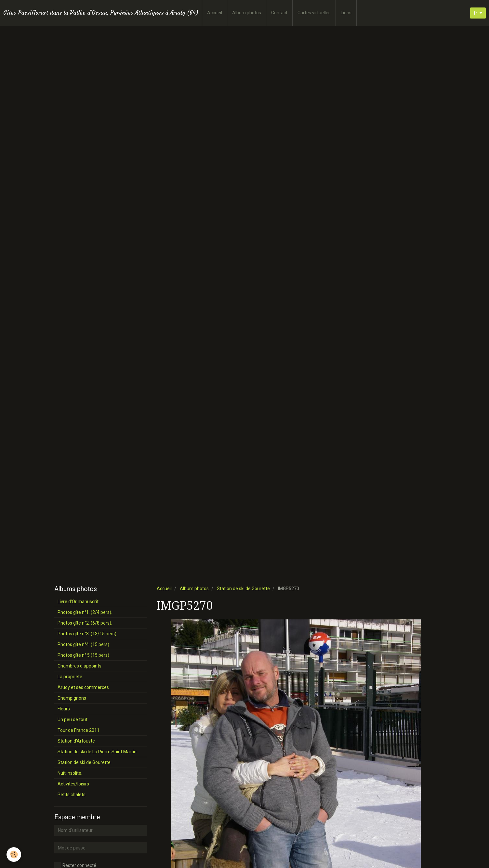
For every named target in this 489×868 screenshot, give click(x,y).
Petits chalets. (72, 795)
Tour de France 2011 (79, 730)
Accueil (215, 13)
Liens (346, 13)
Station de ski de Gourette (243, 589)
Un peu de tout (73, 719)
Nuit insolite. (70, 773)
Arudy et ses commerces (83, 687)
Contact (279, 13)
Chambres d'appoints (79, 666)
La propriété (70, 677)
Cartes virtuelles (314, 13)
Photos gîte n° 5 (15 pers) (83, 655)
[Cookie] (14, 855)
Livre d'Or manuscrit (78, 602)
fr (476, 13)
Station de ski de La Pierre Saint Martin (97, 752)
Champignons (72, 698)
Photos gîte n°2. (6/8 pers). (85, 623)
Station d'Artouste (76, 741)
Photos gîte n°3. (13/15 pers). (87, 634)
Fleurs (64, 709)
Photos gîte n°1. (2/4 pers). (85, 612)
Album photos (247, 13)
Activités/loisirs (73, 784)
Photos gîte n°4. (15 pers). (84, 644)
